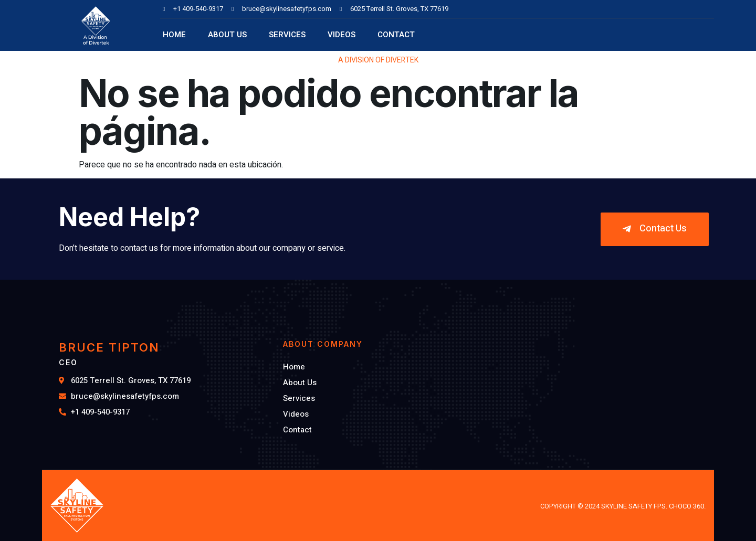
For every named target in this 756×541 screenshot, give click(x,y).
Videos (342, 35)
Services (287, 35)
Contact (396, 35)
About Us (227, 35)
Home (174, 35)
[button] (655, 229)
